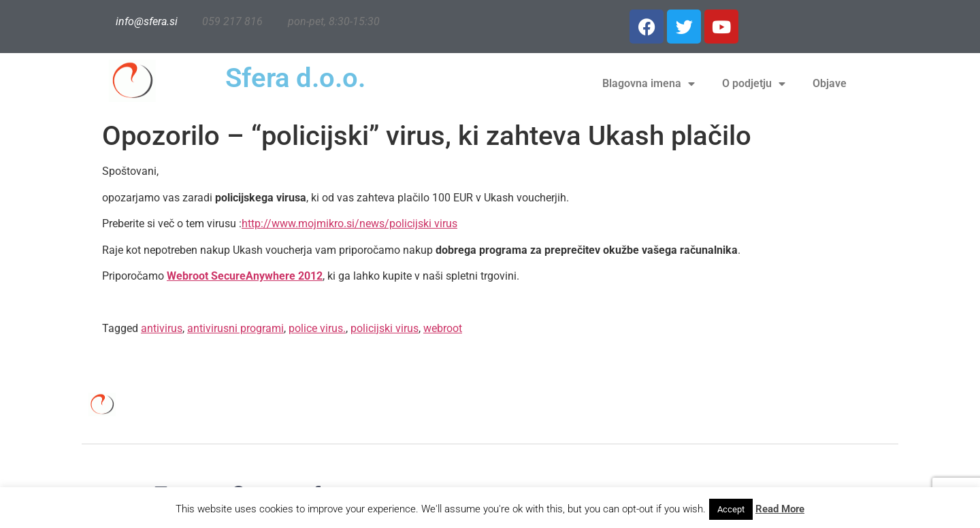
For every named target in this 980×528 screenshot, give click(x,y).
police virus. (317, 328)
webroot (443, 328)
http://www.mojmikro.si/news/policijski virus (349, 224)
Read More (780, 509)
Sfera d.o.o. (295, 78)
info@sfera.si (147, 21)
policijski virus (385, 328)
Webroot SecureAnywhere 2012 (245, 276)
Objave (830, 83)
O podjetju (754, 84)
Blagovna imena (649, 84)
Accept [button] (731, 509)
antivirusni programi (235, 328)
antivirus (162, 328)
